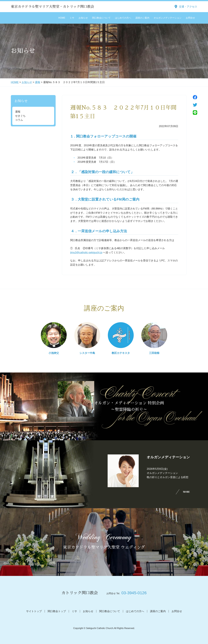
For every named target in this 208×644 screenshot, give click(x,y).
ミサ (72, 18)
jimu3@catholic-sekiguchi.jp (86, 252)
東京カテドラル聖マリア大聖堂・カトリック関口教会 (52, 7)
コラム (19, 120)
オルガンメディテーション (168, 18)
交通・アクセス (188, 7)
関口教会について (101, 18)
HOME (62, 18)
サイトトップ (34, 611)
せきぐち (20, 116)
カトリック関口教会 (80, 593)
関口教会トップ (57, 611)
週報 (38, 82)
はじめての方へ (123, 18)
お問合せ (190, 18)
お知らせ (83, 18)
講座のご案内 (142, 18)
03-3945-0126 (134, 593)
